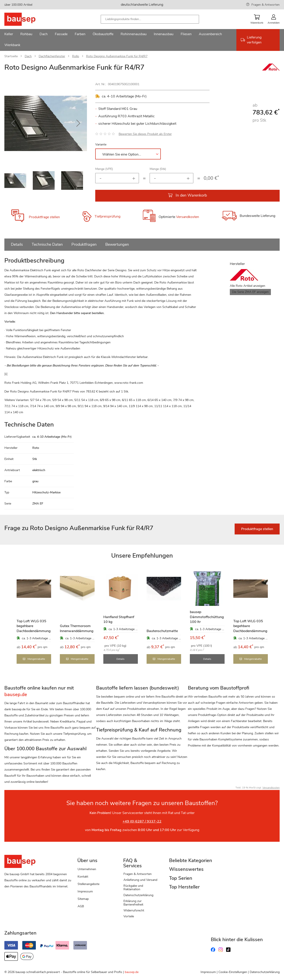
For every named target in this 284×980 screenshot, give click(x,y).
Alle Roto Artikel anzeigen (248, 286)
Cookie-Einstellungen (233, 972)
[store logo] (27, 19)
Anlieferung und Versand (140, 879)
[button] (13, 123)
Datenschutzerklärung (138, 895)
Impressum (85, 891)
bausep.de (132, 972)
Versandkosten (188, 217)
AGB (81, 906)
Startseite (11, 56)
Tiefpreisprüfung (107, 216)
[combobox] (150, 19)
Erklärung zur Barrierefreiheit (133, 902)
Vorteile (129, 916)
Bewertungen (117, 244)
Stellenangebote (88, 884)
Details (17, 244)
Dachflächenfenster (52, 56)
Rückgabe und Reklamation (133, 887)
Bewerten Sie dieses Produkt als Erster (145, 134)
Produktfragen (84, 244)
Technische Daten (47, 244)
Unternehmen (87, 869)
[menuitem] (9, 35)
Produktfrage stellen (44, 217)
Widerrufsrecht (134, 910)
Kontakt (83, 876)
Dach (28, 56)
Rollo (76, 56)
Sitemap (83, 898)
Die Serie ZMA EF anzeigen (250, 292)
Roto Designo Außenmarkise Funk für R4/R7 (117, 56)
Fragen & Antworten (266, 5)
